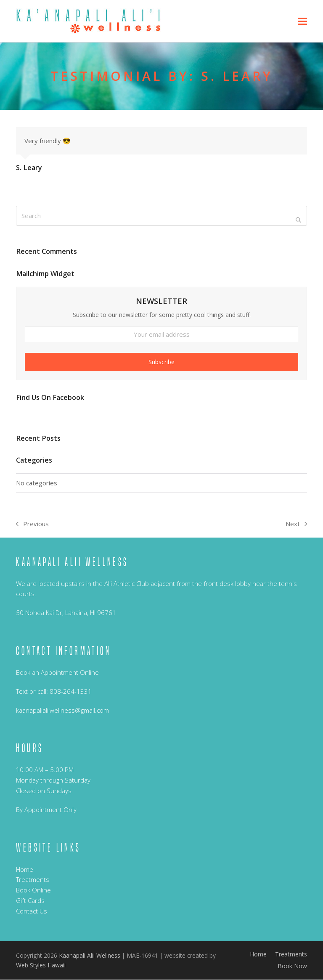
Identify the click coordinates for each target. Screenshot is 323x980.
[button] (302, 21)
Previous (32, 525)
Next (296, 525)
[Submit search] (298, 220)
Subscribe (162, 362)
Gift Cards (30, 901)
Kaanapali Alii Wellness (90, 956)
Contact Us (32, 911)
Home (25, 870)
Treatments (33, 880)
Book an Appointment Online (57, 673)
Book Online (33, 890)
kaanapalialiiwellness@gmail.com (62, 711)
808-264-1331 (71, 692)
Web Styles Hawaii (41, 965)
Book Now (292, 967)
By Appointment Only (46, 810)
